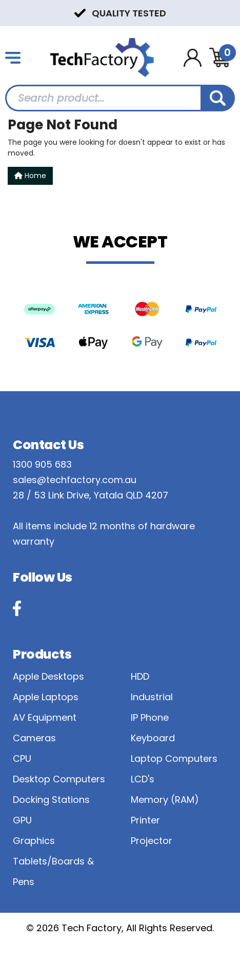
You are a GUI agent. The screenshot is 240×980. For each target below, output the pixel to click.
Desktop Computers (59, 779)
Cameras (34, 738)
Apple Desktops (48, 676)
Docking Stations (51, 800)
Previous (10, 13)
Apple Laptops (46, 697)
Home (30, 176)
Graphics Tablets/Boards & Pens (53, 861)
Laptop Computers (174, 758)
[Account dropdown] (193, 58)
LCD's (143, 779)
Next (230, 13)
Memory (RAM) (165, 800)
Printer (145, 820)
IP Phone (150, 717)
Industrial (152, 697)
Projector (152, 841)
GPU (22, 820)
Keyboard (153, 738)
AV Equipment (45, 717)
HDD (140, 676)
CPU (22, 758)
